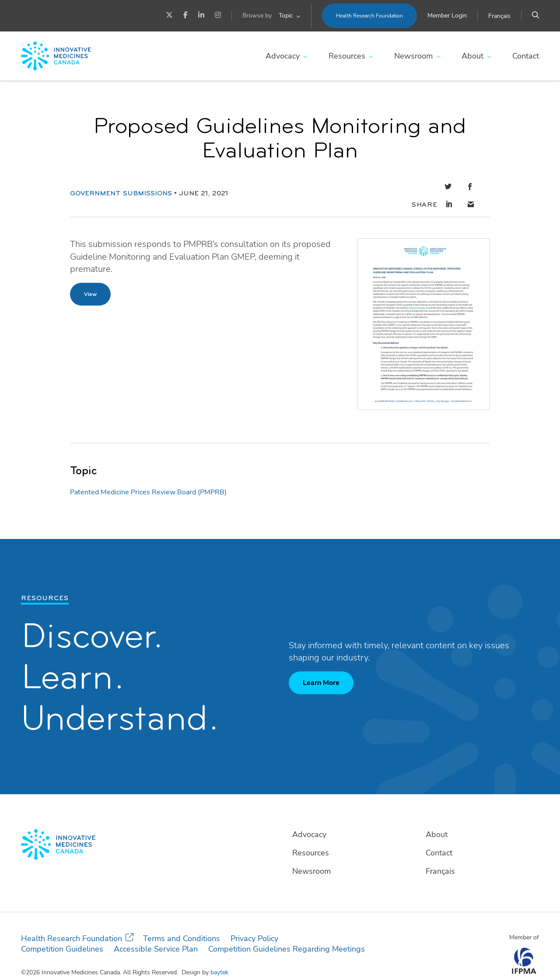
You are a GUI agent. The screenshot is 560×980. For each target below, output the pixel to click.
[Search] (535, 16)
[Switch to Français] (499, 16)
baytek (219, 954)
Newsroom (413, 56)
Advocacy (283, 56)
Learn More (321, 665)
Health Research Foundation (369, 16)
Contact (526, 56)
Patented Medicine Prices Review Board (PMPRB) (148, 474)
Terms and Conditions (182, 921)
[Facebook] (185, 16)
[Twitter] (169, 16)
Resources (347, 56)
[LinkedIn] (201, 16)
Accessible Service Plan (156, 931)
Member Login (447, 16)
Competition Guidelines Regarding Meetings (287, 931)
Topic (286, 16)
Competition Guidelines (62, 931)
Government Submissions (121, 185)
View (90, 276)
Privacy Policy (254, 921)
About (472, 56)
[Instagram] (218, 16)
